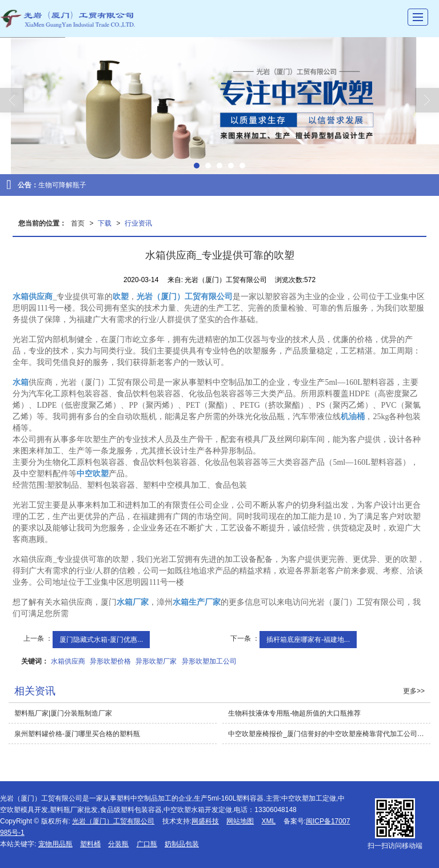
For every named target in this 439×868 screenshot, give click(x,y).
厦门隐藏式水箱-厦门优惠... (101, 640)
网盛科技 (205, 821)
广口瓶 (147, 844)
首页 (78, 223)
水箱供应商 (68, 661)
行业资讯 (138, 223)
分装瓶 (118, 844)
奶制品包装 (182, 844)
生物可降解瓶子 (62, 185)
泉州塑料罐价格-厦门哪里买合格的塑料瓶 (77, 734)
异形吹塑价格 (110, 661)
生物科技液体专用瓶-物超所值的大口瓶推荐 (294, 713)
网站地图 (240, 821)
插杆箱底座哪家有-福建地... (308, 640)
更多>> (414, 691)
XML (269, 821)
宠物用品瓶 (55, 844)
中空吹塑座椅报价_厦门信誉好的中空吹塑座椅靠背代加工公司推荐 (329, 734)
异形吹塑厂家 (156, 661)
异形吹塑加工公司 (209, 661)
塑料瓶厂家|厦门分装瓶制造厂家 (63, 713)
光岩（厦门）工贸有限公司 (113, 821)
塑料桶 (90, 844)
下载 (105, 223)
